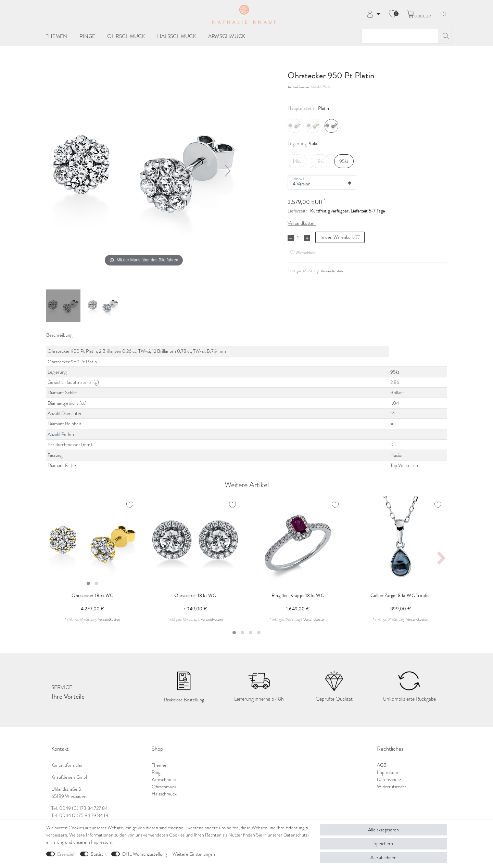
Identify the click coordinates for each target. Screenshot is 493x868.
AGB (382, 765)
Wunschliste (303, 252)
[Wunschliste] (393, 14)
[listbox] (92, 543)
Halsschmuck (176, 36)
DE (444, 15)
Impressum (388, 772)
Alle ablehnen (383, 858)
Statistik (99, 854)
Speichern (383, 844)
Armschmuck (227, 36)
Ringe (87, 36)
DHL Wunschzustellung (144, 854)
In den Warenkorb (340, 237)
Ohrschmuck (126, 36)
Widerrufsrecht (392, 787)
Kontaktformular (67, 765)
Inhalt (299, 178)
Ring (156, 772)
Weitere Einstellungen (194, 854)
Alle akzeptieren (383, 830)
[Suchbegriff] (400, 36)
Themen (56, 36)
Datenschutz (389, 780)
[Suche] (445, 36)
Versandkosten (302, 223)
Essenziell (66, 854)
